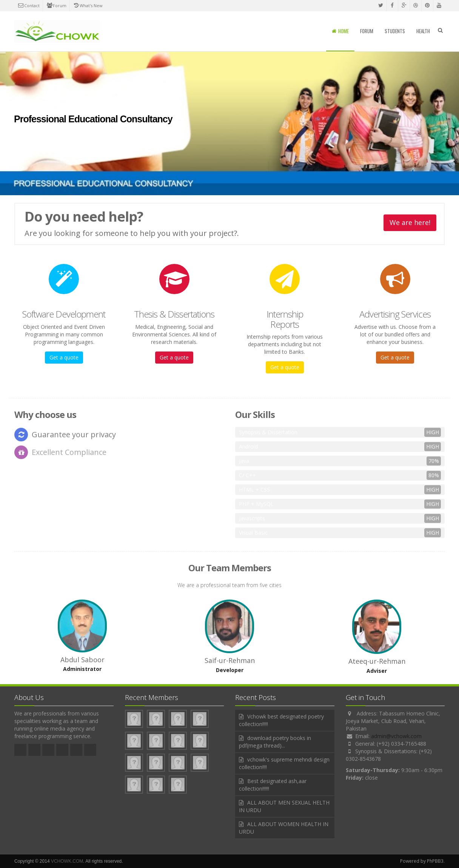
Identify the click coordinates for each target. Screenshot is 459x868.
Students (395, 31)
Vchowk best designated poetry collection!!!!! (281, 720)
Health (423, 31)
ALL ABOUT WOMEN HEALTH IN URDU (284, 828)
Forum (56, 5)
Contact (28, 5)
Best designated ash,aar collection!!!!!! (273, 785)
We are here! (410, 223)
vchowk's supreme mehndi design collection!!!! (284, 763)
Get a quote (64, 357)
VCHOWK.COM (67, 861)
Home (340, 31)
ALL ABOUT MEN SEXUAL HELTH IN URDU (284, 806)
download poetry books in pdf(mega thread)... (275, 742)
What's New (88, 5)
